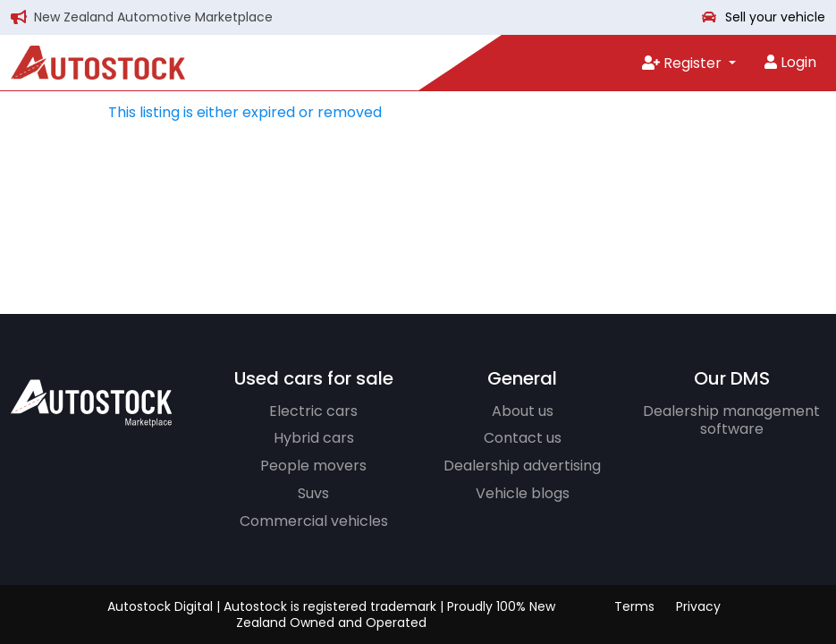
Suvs (313, 493)
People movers (313, 466)
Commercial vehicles (314, 521)
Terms (634, 606)
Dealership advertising (522, 466)
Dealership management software (731, 420)
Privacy (698, 606)
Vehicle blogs (523, 493)
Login (790, 62)
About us (523, 411)
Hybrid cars (314, 438)
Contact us (523, 438)
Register (684, 63)
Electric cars (313, 411)
